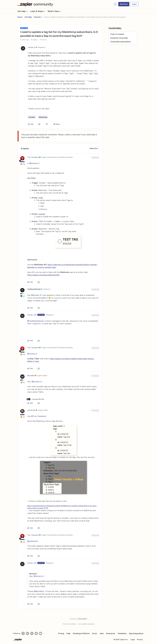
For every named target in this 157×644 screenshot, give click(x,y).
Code (41, 198)
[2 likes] (35, 399)
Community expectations (121, 42)
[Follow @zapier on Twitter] (36, 633)
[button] (124, 4)
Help (68, 633)
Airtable (32, 117)
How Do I (38, 17)
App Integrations (136, 633)
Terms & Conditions (70, 624)
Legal (133, 639)
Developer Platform (81, 633)
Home (20, 17)
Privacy (140, 639)
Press (95, 633)
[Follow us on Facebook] (23, 633)
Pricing (61, 633)
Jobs (102, 633)
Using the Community (119, 38)
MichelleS (31, 376)
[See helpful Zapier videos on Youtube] (41, 633)
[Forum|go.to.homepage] (36, 4)
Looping (42, 214)
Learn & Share (38, 11)
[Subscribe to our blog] (32, 633)
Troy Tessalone (33, 157)
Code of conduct (117, 34)
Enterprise (111, 633)
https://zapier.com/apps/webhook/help (43, 275)
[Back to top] (153, 621)
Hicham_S (32, 47)
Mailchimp (43, 117)
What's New (55, 11)
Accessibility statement (86, 624)
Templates (122, 633)
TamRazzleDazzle (34, 289)
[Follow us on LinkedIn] (27, 633)
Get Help (23, 11)
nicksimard (31, 410)
